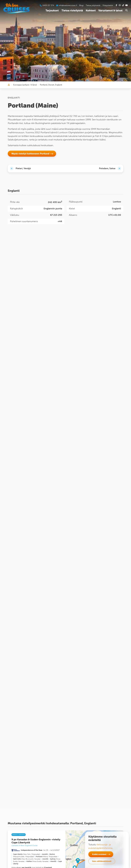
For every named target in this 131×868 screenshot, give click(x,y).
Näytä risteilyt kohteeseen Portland (30, 154)
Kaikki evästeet (99, 854)
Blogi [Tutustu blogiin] (81, 5)
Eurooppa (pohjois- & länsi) (25, 85)
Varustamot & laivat (110, 10)
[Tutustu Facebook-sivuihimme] (116, 5)
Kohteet (91, 10)
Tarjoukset (52, 10)
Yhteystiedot (108, 5)
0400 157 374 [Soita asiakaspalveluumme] (48, 5)
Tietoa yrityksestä (93, 5)
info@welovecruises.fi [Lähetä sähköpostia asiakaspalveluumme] (68, 5)
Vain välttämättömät (102, 861)
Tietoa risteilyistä (72, 10)
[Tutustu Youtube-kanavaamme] (126, 5)
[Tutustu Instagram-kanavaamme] (120, 5)
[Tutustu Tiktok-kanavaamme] (123, 5)
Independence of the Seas (31, 850)
